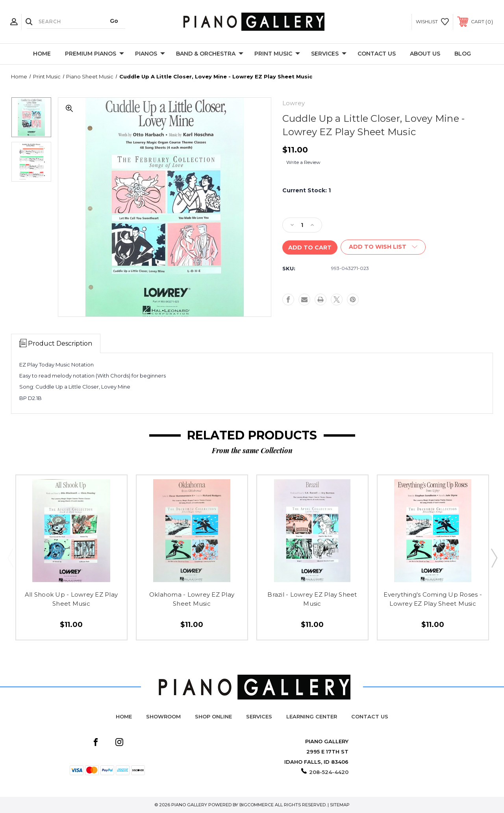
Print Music (277, 54)
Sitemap (340, 805)
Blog (463, 54)
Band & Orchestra (210, 54)
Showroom (163, 716)
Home (42, 54)
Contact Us (377, 54)
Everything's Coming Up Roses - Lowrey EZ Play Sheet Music (433, 599)
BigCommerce (257, 805)
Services (329, 54)
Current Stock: (307, 190)
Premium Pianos (94, 54)
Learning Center (312, 716)
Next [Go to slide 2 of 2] (494, 558)
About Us (425, 54)
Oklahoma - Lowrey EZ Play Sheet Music (192, 599)
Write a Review (303, 162)
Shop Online (213, 716)
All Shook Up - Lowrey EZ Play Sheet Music (71, 599)
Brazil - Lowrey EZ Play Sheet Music (312, 599)
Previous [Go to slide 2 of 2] (10, 558)
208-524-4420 (329, 772)
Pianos (150, 54)
